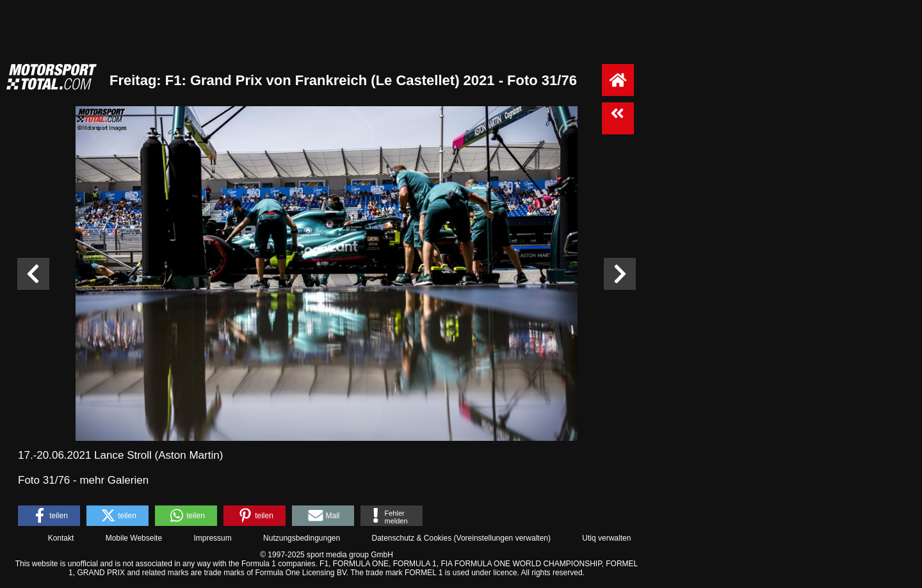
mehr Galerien (114, 480)
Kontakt (61, 538)
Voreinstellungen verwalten (502, 538)
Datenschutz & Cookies (411, 538)
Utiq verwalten (606, 538)
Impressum (212, 538)
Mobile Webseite (134, 538)
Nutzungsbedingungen (302, 538)
